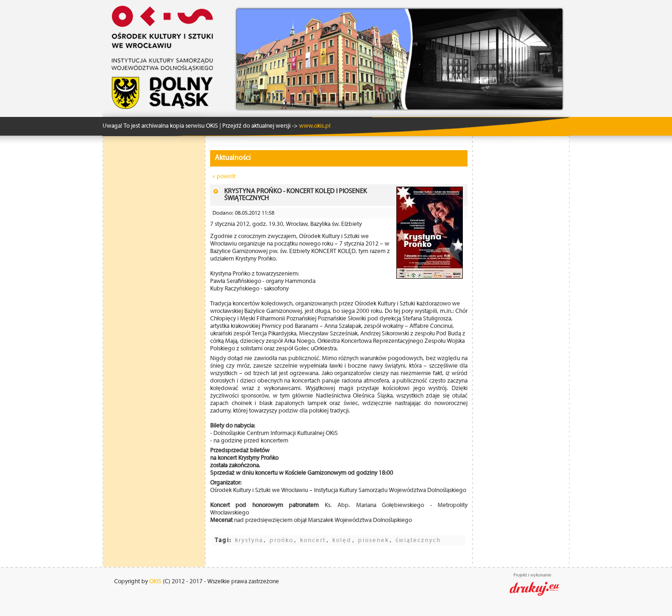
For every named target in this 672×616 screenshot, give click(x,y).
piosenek (373, 540)
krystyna (249, 540)
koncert (313, 540)
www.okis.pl (314, 126)
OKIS (155, 582)
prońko (281, 540)
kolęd (342, 540)
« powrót (224, 177)
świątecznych (418, 540)
